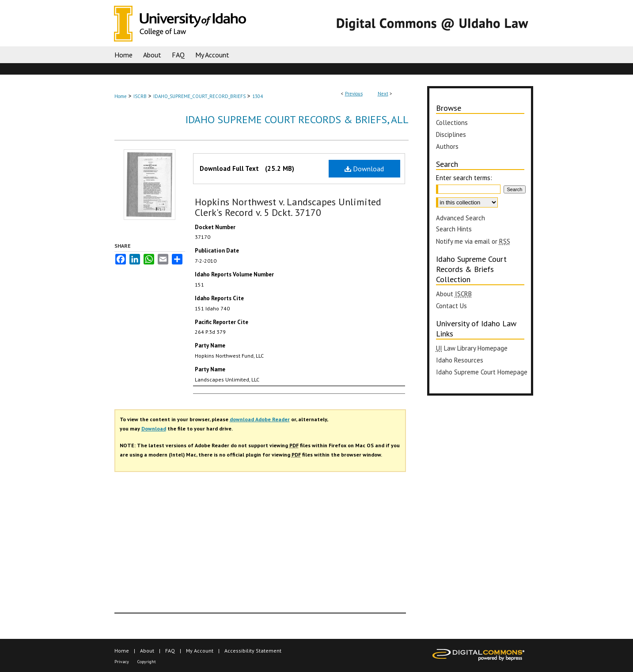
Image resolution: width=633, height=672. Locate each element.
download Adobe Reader (260, 419)
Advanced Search (461, 218)
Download (364, 169)
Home (121, 96)
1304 (258, 96)
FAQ (170, 651)
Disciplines (451, 134)
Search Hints (454, 229)
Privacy (122, 662)
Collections (452, 123)
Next (383, 94)
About (454, 294)
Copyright (147, 662)
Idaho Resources (460, 360)
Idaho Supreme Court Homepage (482, 372)
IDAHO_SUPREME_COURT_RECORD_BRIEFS (199, 96)
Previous (354, 94)
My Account (200, 651)
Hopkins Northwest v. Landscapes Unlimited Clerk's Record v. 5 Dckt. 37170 (288, 207)
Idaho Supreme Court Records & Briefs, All (297, 119)
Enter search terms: (464, 178)
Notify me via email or (473, 241)
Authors (447, 146)
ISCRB (140, 96)
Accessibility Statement (253, 651)
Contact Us (451, 306)
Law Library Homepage (472, 348)
